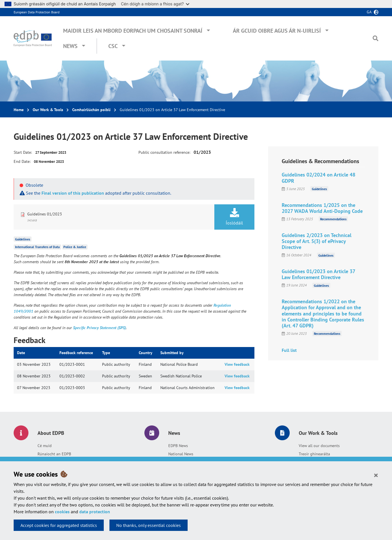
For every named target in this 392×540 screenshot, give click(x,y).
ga (369, 12)
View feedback (237, 364)
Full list (289, 350)
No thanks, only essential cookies (149, 525)
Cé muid (45, 446)
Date (21, 353)
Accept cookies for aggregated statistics (59, 525)
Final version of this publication (73, 193)
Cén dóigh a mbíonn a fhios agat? (155, 4)
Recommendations (333, 219)
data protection (95, 512)
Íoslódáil (234, 217)
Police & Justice (75, 247)
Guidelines (23, 239)
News (70, 46)
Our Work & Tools (48, 110)
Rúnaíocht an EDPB (54, 454)
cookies (62, 512)
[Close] (376, 475)
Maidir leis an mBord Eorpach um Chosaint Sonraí (133, 31)
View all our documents (319, 446)
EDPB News (178, 446)
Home (19, 110)
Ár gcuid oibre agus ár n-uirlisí (277, 31)
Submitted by (172, 353)
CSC (113, 46)
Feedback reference (76, 353)
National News (181, 454)
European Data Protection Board (37, 12)
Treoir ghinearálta (314, 454)
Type (106, 353)
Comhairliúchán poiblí (91, 110)
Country (146, 353)
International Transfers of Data (37, 247)
